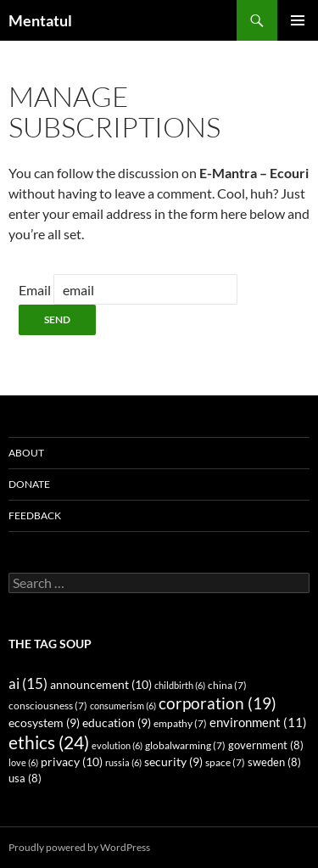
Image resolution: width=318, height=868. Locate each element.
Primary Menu (298, 20)
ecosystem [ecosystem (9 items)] (44, 723)
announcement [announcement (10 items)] (101, 684)
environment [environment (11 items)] (258, 722)
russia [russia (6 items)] (123, 762)
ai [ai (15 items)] (28, 683)
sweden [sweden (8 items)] (274, 762)
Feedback (35, 515)
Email (35, 290)
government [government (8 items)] (266, 745)
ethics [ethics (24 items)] (49, 742)
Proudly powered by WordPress (79, 847)
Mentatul (40, 20)
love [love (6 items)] (23, 762)
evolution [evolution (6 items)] (117, 745)
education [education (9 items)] (117, 723)
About (26, 453)
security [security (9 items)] (173, 762)
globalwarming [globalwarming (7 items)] (185, 745)
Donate (29, 484)
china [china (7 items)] (227, 685)
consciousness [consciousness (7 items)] (48, 706)
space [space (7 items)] (225, 762)
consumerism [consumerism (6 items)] (123, 706)
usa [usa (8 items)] (25, 778)
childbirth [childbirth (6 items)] (180, 685)
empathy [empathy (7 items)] (180, 723)
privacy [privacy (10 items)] (72, 762)
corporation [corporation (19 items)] (218, 703)
